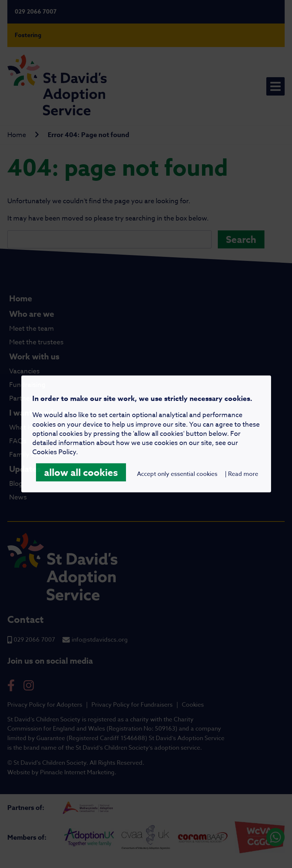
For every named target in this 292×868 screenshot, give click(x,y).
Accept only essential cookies (177, 474)
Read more (243, 474)
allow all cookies (81, 472)
